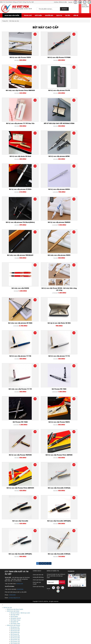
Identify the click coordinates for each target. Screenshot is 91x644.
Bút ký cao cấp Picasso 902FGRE (16, 330)
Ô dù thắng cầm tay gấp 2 (14, 628)
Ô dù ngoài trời (11, 623)
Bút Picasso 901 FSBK (16, 297)
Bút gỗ (9, 569)
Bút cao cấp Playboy (13, 546)
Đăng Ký (62, 426)
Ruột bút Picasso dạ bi (17, 527)
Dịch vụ (59, 15)
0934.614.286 (63, 2)
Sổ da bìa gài (11, 560)
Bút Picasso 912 (15, 500)
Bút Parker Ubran (15, 464)
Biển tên (9, 617)
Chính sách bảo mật (38, 419)
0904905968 (20, 434)
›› (50, 408)
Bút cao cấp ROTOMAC (14, 537)
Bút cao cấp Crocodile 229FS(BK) (16, 398)
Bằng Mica (10, 591)
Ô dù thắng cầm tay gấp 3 (14, 626)
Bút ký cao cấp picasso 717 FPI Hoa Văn (45, 93)
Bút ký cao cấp (8, 452)
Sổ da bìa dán (11, 562)
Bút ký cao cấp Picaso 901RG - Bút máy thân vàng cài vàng (16, 229)
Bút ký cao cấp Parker (13, 455)
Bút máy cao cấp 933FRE (75, 195)
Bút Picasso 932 (15, 489)
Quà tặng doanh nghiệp (10, 553)
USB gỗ (9, 598)
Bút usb (9, 599)
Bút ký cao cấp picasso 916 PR (16, 92)
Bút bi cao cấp (11, 551)
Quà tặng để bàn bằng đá (14, 589)
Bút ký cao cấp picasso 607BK (45, 127)
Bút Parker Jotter (15, 468)
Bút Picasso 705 (15, 486)
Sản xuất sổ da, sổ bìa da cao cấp (17, 564)
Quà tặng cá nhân (9, 555)
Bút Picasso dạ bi (15, 519)
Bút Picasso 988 (15, 511)
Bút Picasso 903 (15, 505)
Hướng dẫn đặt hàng (38, 422)
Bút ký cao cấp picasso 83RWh (16, 160)
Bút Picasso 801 (15, 512)
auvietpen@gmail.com (14, 442)
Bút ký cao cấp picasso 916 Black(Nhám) (45, 161)
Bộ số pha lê (11, 610)
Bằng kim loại (11, 592)
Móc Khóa (6, 576)
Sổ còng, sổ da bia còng (14, 559)
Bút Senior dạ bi (15, 535)
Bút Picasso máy (15, 518)
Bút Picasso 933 (15, 487)
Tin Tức (68, 15)
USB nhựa (10, 601)
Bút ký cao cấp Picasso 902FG (75, 297)
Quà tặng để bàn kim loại (14, 585)
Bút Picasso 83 (15, 525)
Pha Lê (6, 605)
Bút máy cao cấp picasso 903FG (45, 195)
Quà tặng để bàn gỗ (13, 587)
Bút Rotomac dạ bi (16, 541)
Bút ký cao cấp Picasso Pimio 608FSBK (45, 331)
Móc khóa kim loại (12, 580)
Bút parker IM (14, 466)
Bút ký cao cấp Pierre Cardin (15, 454)
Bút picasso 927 (15, 471)
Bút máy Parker (15, 459)
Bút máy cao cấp (14, 21)
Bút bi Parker (14, 461)
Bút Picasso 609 (15, 480)
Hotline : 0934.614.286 (14, 640)
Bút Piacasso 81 (15, 521)
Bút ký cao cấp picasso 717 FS (45, 264)
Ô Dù (5, 621)
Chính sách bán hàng (38, 431)
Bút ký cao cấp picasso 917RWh (75, 127)
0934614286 (20, 428)
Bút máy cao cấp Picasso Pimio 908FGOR (75, 58)
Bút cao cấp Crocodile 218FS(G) (45, 398)
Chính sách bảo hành (38, 424)
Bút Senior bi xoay (16, 534)
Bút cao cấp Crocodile (45, 365)
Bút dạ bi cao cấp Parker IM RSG (75, 229)
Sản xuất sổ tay (11, 566)
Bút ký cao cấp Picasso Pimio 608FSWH (75, 331)
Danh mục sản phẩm (12, 15)
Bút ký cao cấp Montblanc (14, 543)
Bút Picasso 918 (15, 495)
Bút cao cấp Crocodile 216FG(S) (16, 365)
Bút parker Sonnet (16, 463)
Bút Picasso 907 (15, 475)
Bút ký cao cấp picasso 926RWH (75, 160)
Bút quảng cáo (11, 571)
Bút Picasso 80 (15, 479)
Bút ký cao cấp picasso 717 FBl (16, 264)
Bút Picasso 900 (15, 509)
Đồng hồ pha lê (11, 614)
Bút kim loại (10, 575)
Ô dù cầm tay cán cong (14, 624)
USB (5, 594)
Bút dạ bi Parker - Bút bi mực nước (20, 457)
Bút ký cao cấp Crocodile (14, 544)
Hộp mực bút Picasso (17, 528)
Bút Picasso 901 (15, 477)
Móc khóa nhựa (11, 578)
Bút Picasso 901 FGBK (45, 297)
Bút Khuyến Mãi (8, 567)
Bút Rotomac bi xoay (16, 539)
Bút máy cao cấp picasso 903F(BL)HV (16, 195)
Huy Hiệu (6, 615)
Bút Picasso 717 (15, 523)
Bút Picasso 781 (15, 484)
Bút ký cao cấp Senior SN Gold (16, 127)
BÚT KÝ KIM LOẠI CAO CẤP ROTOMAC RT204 (75, 93)
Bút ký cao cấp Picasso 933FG (16, 57)
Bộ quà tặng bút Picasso (17, 516)
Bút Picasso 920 (15, 473)
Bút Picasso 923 (15, 493)
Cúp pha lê (10, 612)
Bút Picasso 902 (15, 507)
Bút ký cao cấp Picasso (14, 470)
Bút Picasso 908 (15, 502)
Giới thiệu (38, 15)
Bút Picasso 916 (15, 514)
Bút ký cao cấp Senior (13, 530)
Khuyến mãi (49, 15)
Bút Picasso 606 (15, 482)
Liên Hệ (76, 15)
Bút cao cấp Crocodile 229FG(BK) (75, 365)
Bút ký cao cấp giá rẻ (13, 550)
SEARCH (64, 9)
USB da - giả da (12, 596)
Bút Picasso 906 (15, 503)
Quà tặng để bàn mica (13, 583)
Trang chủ (28, 15)
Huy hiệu (10, 619)
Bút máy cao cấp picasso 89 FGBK (45, 229)
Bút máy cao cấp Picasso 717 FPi (75, 264)
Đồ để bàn (6, 582)
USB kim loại (11, 603)
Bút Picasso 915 (15, 498)
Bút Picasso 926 (15, 491)
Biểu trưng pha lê (12, 608)
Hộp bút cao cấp (12, 548)
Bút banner (10, 573)
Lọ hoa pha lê (11, 607)
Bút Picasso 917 (15, 496)
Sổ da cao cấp (8, 557)
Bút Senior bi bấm (16, 532)
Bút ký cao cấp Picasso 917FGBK (45, 57)
